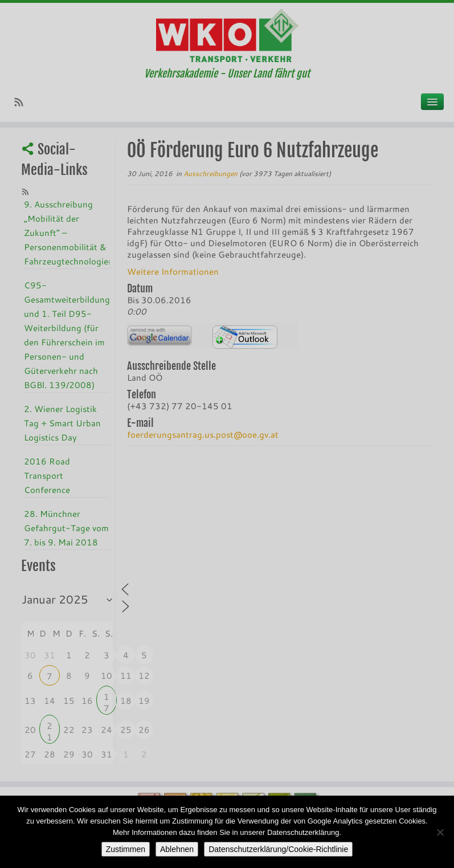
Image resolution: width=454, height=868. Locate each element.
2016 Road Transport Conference (47, 475)
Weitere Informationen (173, 271)
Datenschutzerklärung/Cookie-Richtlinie (278, 849)
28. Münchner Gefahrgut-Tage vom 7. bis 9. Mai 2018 (66, 528)
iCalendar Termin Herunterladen (245, 337)
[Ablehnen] (440, 832)
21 (50, 727)
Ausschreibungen (211, 173)
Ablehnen (177, 849)
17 (107, 698)
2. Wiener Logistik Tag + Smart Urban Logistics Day (62, 423)
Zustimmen (126, 849)
